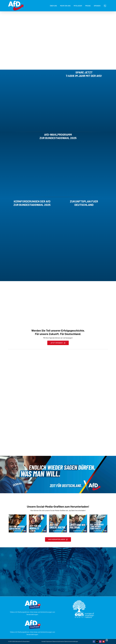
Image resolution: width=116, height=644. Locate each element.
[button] (105, 6)
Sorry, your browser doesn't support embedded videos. (27, 100)
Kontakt (44, 641)
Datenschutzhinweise (58, 641)
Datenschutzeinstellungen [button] (71, 641)
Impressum (49, 641)
